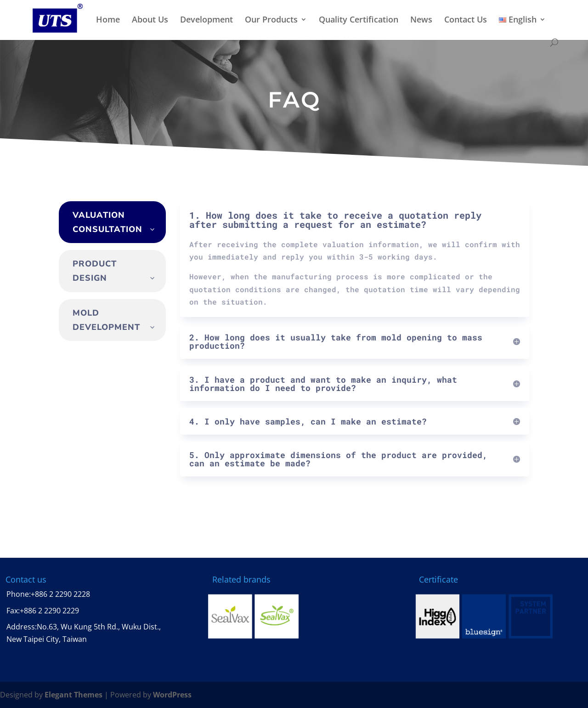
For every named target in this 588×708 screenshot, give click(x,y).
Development (206, 20)
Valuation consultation (107, 222)
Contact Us (466, 20)
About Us (150, 20)
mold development (106, 320)
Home (108, 20)
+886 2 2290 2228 (60, 594)
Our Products (271, 20)
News (421, 20)
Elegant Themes (73, 695)
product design (95, 271)
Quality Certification (359, 20)
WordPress (172, 695)
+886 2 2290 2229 (49, 611)
